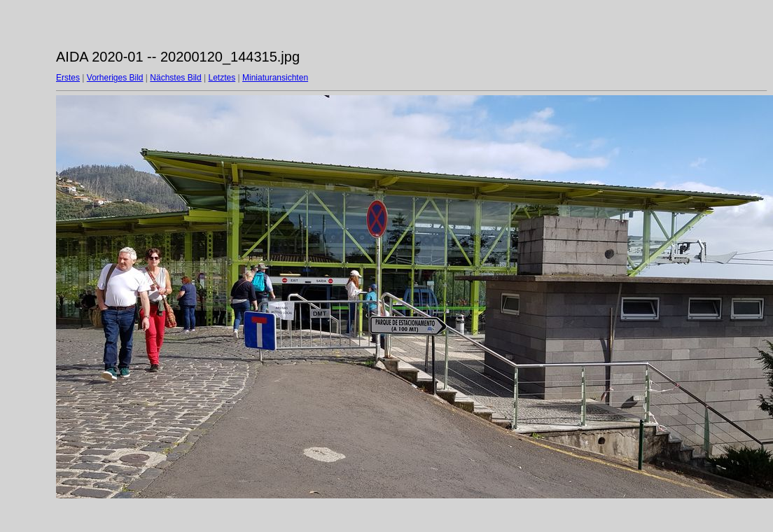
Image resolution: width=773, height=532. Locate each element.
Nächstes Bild (175, 78)
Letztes (222, 78)
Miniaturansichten (275, 78)
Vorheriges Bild (115, 78)
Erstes (68, 78)
